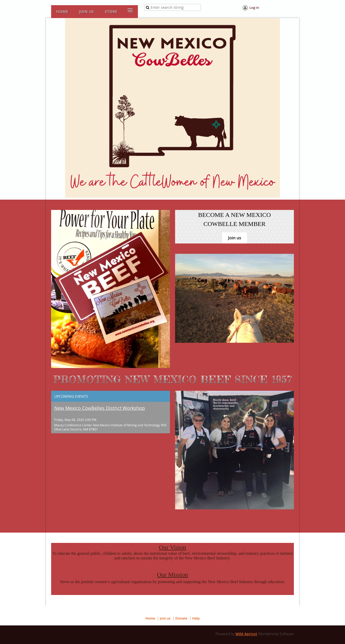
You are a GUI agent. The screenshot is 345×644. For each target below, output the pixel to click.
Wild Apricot (246, 634)
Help (196, 618)
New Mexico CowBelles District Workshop (100, 408)
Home (150, 618)
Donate (181, 618)
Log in (254, 7)
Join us (235, 238)
